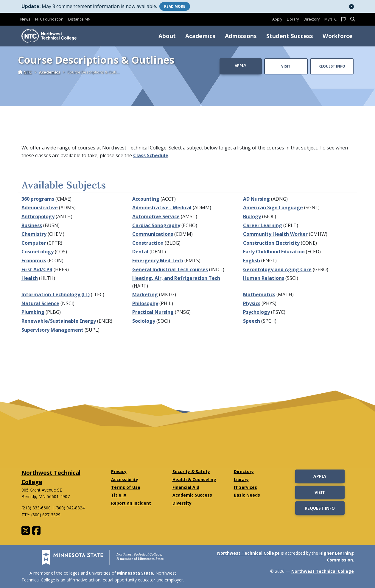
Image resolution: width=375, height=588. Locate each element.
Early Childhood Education (274, 252)
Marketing (145, 294)
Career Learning (263, 225)
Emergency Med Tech (158, 261)
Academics (200, 36)
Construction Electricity (271, 243)
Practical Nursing (153, 312)
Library (293, 19)
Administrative (40, 208)
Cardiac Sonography (156, 225)
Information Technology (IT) (56, 294)
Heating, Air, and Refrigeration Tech (176, 278)
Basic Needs (247, 495)
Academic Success (192, 495)
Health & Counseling (194, 479)
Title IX (119, 495)
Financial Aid (186, 487)
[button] (351, 7)
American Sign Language (273, 208)
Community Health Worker (275, 234)
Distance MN (79, 19)
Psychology (256, 312)
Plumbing (33, 312)
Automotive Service (156, 216)
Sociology (144, 321)
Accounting (146, 199)
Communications (153, 234)
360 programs (38, 199)
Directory (312, 19)
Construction (148, 243)
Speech (252, 321)
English (252, 261)
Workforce (338, 36)
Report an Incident (131, 503)
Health (30, 278)
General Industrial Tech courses (170, 269)
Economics (34, 261)
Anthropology (38, 216)
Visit (286, 66)
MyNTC (330, 19)
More (175, 6)
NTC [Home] (25, 72)
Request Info (332, 66)
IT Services (245, 487)
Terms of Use (126, 487)
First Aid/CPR (37, 269)
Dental (140, 252)
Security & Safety (191, 471)
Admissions (241, 36)
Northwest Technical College (248, 553)
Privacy (119, 471)
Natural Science (40, 303)
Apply (277, 19)
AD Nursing (256, 199)
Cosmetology (38, 252)
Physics (252, 303)
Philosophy (145, 303)
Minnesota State (135, 573)
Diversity (182, 503)
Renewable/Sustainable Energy (59, 321)
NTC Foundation (49, 19)
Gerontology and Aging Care (277, 269)
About (167, 36)
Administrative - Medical (162, 208)
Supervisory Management (52, 330)
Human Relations (264, 278)
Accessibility (125, 479)
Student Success (290, 36)
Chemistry (34, 234)
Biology (252, 216)
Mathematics (259, 294)
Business (32, 225)
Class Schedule (151, 155)
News (25, 19)
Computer (34, 243)
